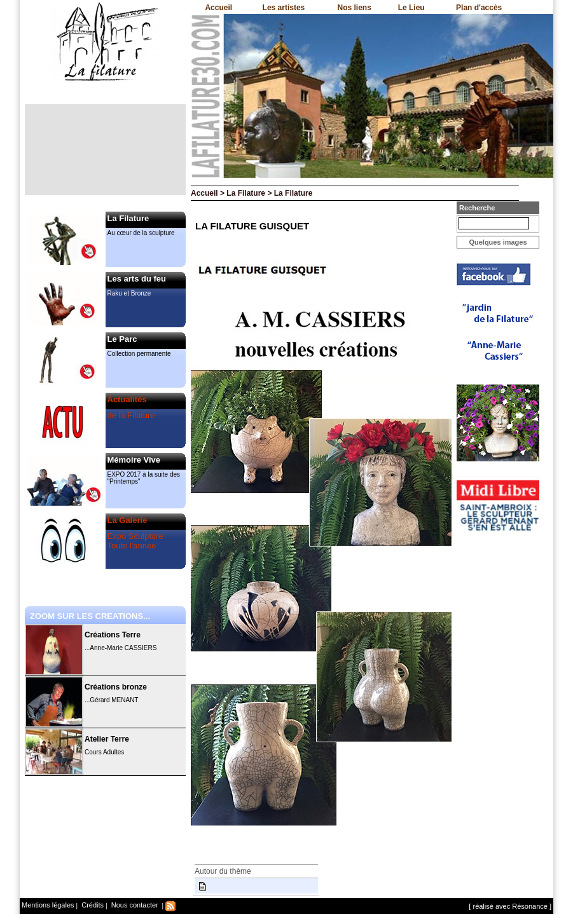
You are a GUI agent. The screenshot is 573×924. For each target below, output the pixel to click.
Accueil (218, 8)
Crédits (92, 905)
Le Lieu (411, 8)
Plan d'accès (479, 8)
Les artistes (284, 8)
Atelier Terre (107, 739)
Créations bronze (116, 687)
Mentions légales (48, 905)
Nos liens (355, 8)
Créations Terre (113, 635)
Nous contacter (134, 905)
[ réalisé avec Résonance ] (510, 906)
